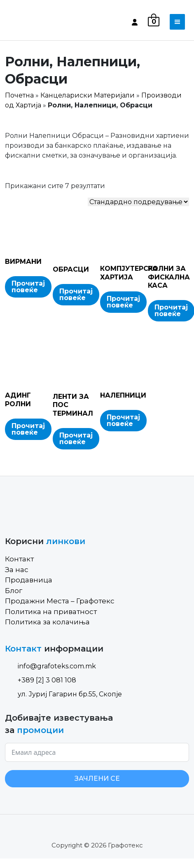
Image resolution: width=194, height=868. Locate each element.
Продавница (29, 580)
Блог (14, 591)
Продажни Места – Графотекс (60, 601)
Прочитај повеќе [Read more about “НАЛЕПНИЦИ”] (123, 420)
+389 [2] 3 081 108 (41, 680)
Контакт (19, 559)
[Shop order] (138, 202)
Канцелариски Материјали (88, 95)
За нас (17, 570)
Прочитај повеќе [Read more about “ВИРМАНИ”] (28, 287)
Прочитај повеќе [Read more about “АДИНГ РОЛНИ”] (28, 429)
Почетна (19, 95)
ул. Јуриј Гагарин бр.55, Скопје (63, 694)
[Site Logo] (40, 22)
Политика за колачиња (47, 622)
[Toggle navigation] (177, 22)
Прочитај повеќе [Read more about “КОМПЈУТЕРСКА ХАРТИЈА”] (123, 302)
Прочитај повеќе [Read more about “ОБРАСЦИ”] (76, 294)
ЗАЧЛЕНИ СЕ (97, 778)
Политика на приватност (51, 612)
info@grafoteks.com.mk (50, 666)
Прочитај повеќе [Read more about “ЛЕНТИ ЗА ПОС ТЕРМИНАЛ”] (76, 439)
